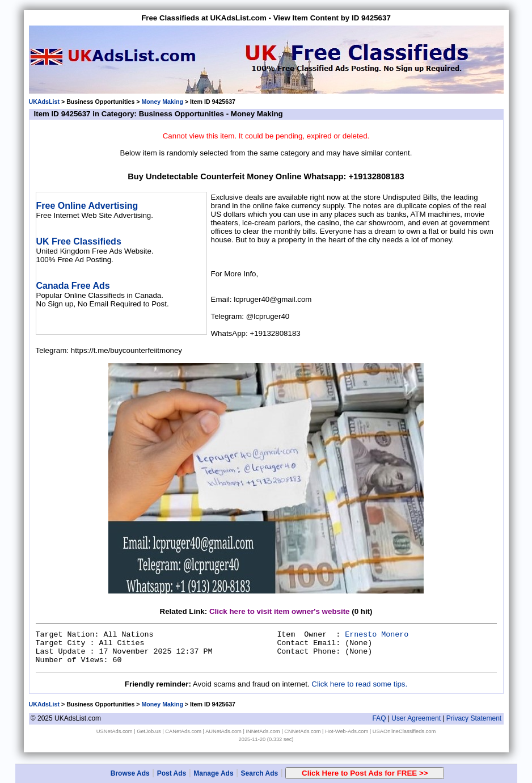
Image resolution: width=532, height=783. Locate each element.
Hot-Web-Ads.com (347, 731)
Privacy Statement (474, 718)
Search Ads (260, 773)
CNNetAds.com (302, 731)
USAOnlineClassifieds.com (404, 731)
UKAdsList (44, 102)
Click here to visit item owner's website (280, 611)
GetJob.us (149, 731)
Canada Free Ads (73, 286)
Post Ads (172, 773)
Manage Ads (213, 773)
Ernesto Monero (377, 635)
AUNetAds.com (223, 731)
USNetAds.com (115, 731)
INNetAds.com (263, 731)
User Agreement (416, 718)
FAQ (379, 718)
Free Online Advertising (87, 206)
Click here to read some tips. (359, 684)
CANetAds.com (183, 731)
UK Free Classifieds (79, 241)
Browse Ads (130, 773)
